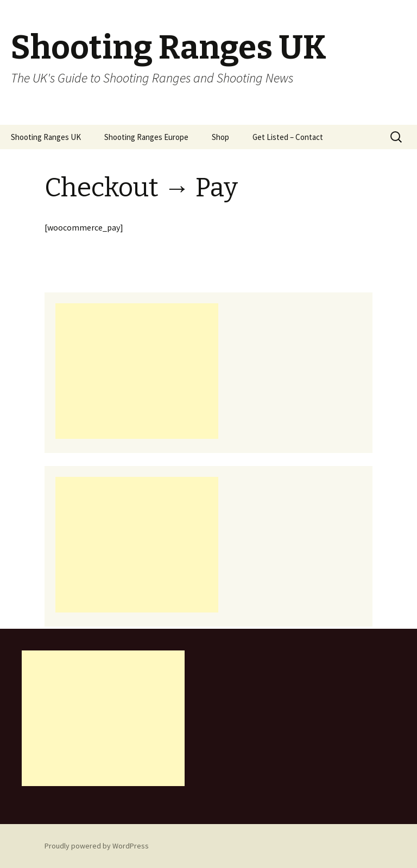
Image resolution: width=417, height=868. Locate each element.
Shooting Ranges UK (46, 137)
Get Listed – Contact (288, 137)
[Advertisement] (137, 371)
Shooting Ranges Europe (146, 137)
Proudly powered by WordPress (97, 846)
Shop (220, 137)
